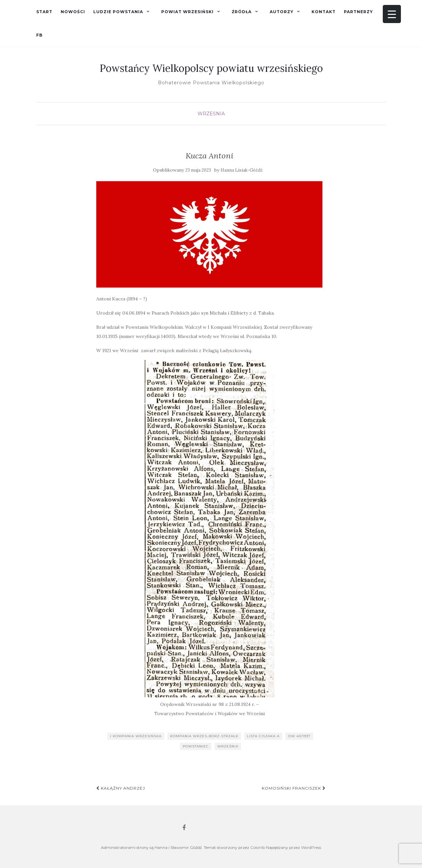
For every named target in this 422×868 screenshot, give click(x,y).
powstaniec (196, 746)
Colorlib (258, 847)
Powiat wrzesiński (187, 12)
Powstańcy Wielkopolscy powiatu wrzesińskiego (211, 68)
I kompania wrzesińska (136, 736)
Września (211, 114)
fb (39, 35)
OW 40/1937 (299, 736)
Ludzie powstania (118, 12)
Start (44, 12)
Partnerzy (358, 12)
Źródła (242, 12)
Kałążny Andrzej (121, 788)
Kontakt (324, 12)
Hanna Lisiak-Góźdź (242, 170)
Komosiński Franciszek (294, 788)
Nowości (73, 12)
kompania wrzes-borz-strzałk (204, 736)
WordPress (311, 847)
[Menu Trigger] (392, 14)
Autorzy (282, 12)
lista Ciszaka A (263, 736)
